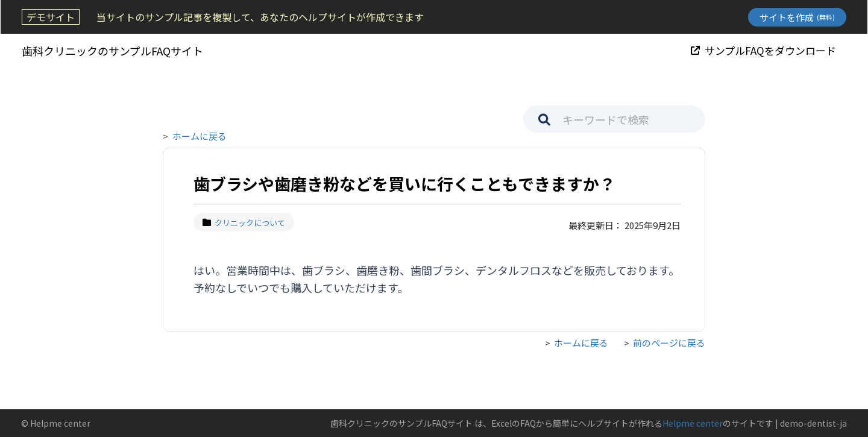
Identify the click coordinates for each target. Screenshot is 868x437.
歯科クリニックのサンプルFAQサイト (112, 51)
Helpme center (693, 423)
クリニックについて (244, 223)
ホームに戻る (200, 136)
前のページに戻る (669, 343)
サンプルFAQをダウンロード (764, 50)
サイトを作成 (798, 17)
